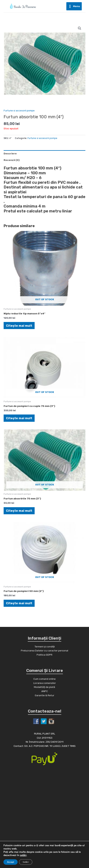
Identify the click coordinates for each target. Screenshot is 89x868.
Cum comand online (44, 679)
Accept (11, 862)
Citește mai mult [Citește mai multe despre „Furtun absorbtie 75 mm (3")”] (19, 511)
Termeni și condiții (45, 647)
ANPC (45, 691)
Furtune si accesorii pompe (19, 110)
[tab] (44, 153)
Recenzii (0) (12, 160)
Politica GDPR (44, 655)
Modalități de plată (44, 687)
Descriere (10, 153)
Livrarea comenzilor (45, 683)
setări (23, 855)
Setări (26, 862)
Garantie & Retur (44, 695)
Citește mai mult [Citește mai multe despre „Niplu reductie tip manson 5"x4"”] (19, 326)
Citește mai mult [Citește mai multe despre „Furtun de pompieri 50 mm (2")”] (19, 603)
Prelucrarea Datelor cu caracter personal (44, 651)
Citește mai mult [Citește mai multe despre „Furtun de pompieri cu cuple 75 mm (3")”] (19, 418)
